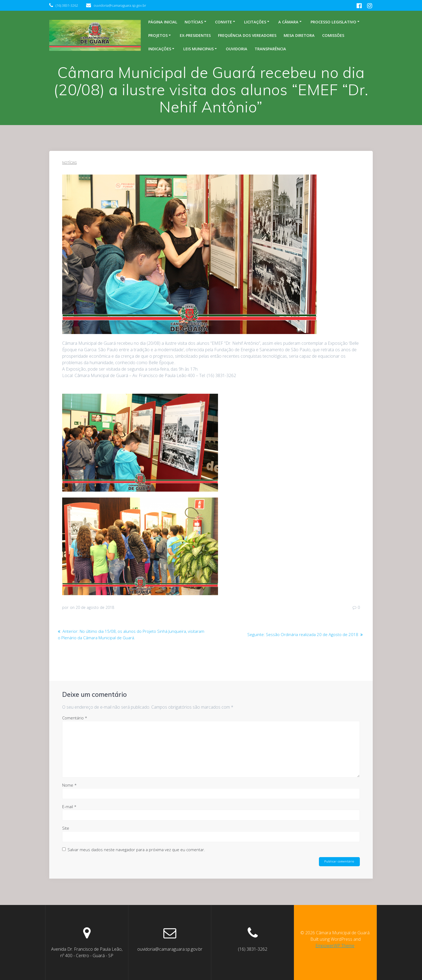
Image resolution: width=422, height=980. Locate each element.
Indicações (160, 49)
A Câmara (288, 22)
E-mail (69, 806)
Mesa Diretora (299, 35)
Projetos (158, 35)
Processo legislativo (333, 22)
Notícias (194, 22)
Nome (69, 785)
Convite (224, 22)
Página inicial (163, 22)
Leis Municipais (198, 49)
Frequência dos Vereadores (247, 35)
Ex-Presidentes (195, 35)
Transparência (270, 49)
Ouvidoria (237, 49)
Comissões (333, 35)
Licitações (255, 22)
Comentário (75, 718)
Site (66, 828)
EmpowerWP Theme (335, 946)
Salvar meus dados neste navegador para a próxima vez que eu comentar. (136, 849)
